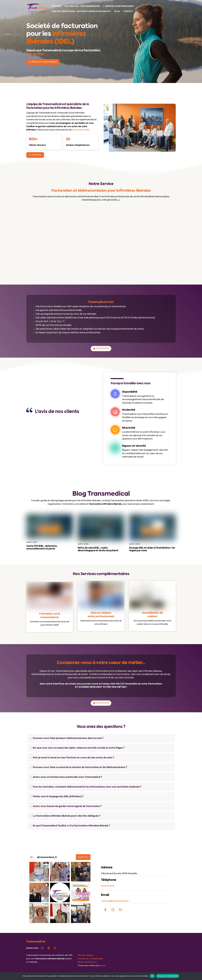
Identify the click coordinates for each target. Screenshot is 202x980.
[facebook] (55, 962)
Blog (117, 11)
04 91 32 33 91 (101, 352)
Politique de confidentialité (168, 976)
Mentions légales (85, 969)
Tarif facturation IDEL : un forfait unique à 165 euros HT (81, 11)
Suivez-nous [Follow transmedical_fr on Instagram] (83, 871)
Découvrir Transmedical (43, 63)
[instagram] (43, 962)
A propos (57, 6)
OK (152, 976)
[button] (39, 886)
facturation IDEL (81, 131)
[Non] (199, 976)
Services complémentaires (119, 6)
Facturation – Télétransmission (83, 6)
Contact (129, 11)
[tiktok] (49, 962)
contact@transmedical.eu (115, 915)
